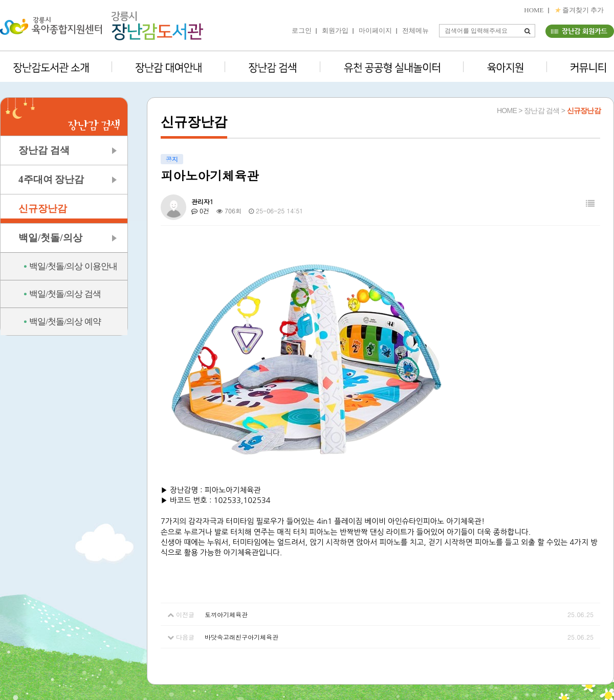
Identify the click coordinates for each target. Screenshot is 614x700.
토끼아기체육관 (226, 614)
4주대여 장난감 (51, 179)
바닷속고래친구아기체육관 (242, 637)
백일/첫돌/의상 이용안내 (73, 266)
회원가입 (335, 30)
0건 (200, 211)
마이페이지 (375, 30)
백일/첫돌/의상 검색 (65, 294)
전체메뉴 (415, 30)
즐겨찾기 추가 (579, 10)
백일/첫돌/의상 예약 (65, 322)
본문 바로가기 (0, 0)
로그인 (302, 30)
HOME (534, 10)
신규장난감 (43, 209)
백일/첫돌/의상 (50, 238)
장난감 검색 (44, 150)
